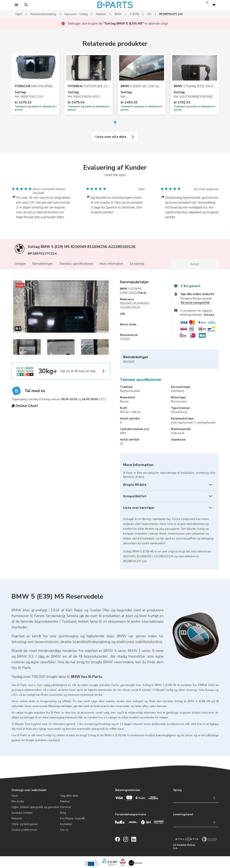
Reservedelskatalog (43, 14)
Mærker (101, 14)
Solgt (195, 264)
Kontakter (66, 824)
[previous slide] (18, 306)
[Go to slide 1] (115, 122)
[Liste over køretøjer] (169, 508)
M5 (149, 14)
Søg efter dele (69, 796)
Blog (63, 813)
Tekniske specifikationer (76, 264)
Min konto (18, 801)
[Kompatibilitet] (169, 496)
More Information (111, 264)
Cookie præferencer (24, 830)
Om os (64, 830)
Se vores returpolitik (195, 303)
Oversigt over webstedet (29, 790)
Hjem (19, 14)
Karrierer (66, 807)
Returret (17, 818)
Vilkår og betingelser (25, 824)
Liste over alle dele (115, 137)
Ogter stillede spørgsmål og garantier (36, 807)
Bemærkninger (43, 264)
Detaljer (20, 264)
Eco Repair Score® (72, 818)
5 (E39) (135, 14)
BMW (118, 14)
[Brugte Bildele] (169, 485)
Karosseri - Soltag (76, 14)
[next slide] (104, 306)
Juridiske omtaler (22, 813)
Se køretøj (137, 264)
